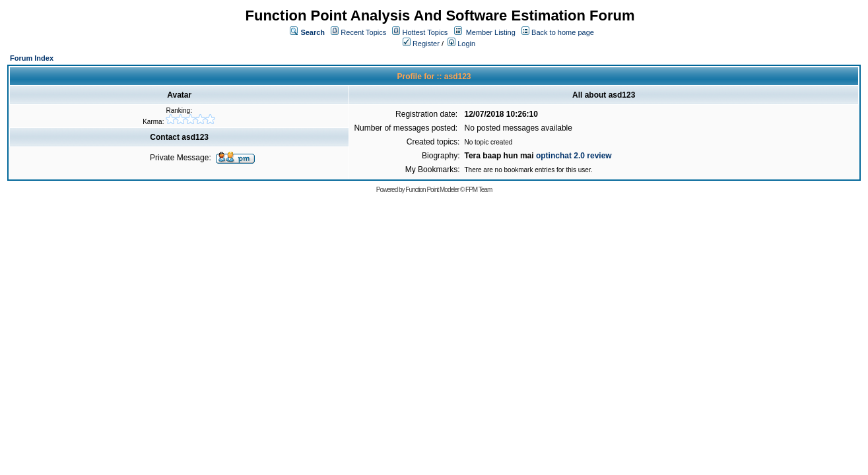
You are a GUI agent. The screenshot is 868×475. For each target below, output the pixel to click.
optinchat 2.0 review (574, 156)
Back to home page (563, 32)
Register (421, 44)
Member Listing (491, 32)
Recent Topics (363, 32)
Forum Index (32, 58)
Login (461, 44)
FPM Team (479, 190)
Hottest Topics (425, 32)
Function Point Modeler (432, 190)
